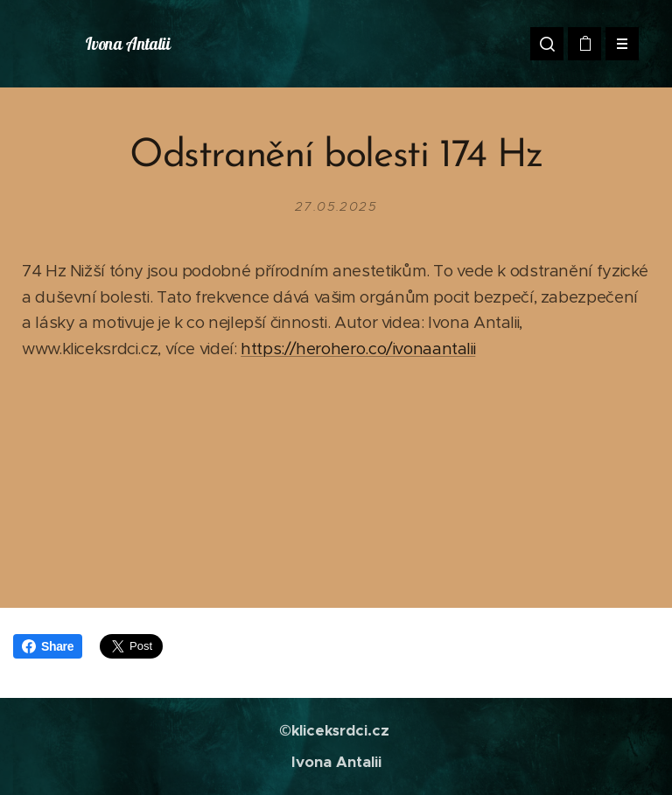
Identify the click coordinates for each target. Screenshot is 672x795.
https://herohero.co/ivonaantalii (358, 349)
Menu (616, 44)
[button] (547, 44)
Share (48, 646)
